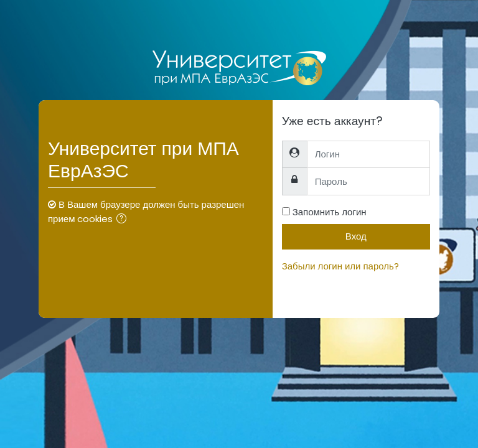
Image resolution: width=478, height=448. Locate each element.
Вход (356, 236)
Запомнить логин (330, 212)
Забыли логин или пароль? (340, 266)
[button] (124, 220)
